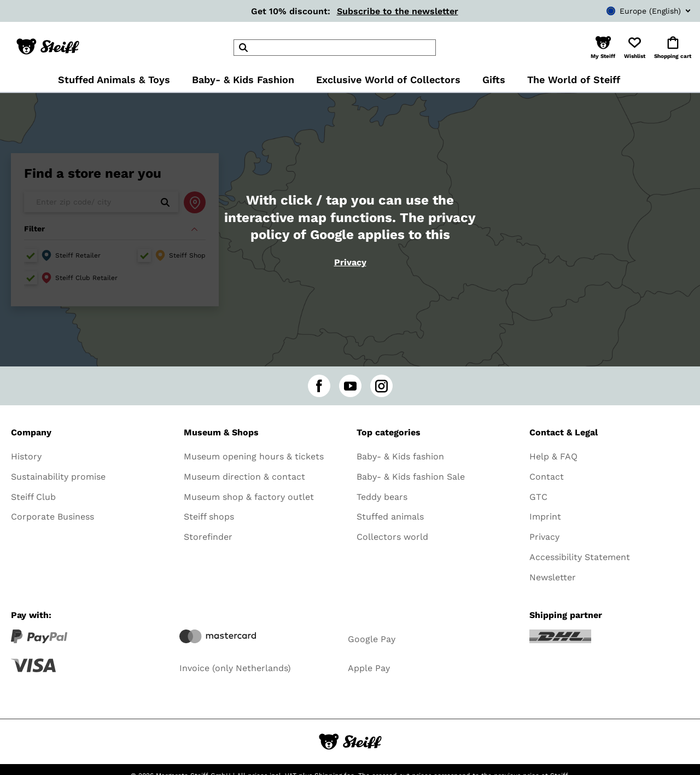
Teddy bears (382, 497)
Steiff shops (209, 517)
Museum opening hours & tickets (254, 456)
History (26, 456)
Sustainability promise (58, 477)
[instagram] (381, 386)
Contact (547, 477)
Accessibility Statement (580, 557)
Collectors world (392, 537)
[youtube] (350, 386)
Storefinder (208, 537)
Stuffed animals (390, 517)
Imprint (545, 517)
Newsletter (553, 577)
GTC (538, 497)
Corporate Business (52, 517)
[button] (603, 48)
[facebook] (319, 386)
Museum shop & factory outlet (249, 497)
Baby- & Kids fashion (400, 456)
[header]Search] (335, 48)
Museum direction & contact (244, 477)
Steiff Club (33, 497)
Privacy (350, 262)
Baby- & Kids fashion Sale (411, 477)
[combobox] (632, 11)
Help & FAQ (553, 456)
